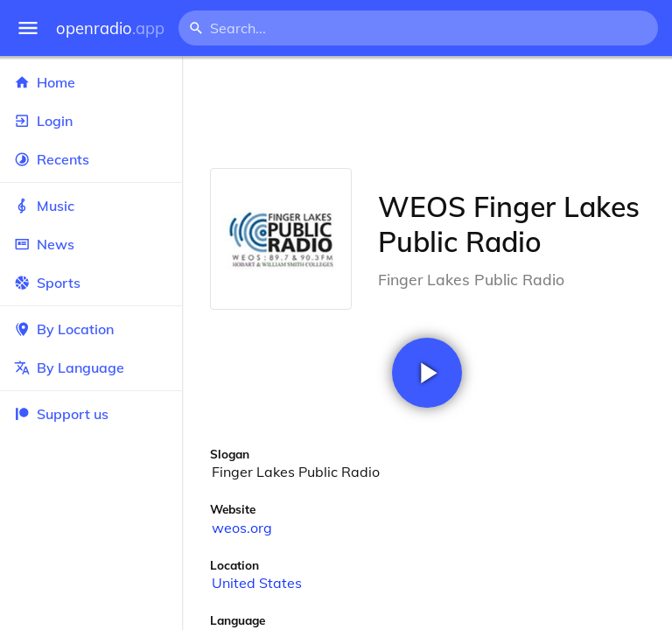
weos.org (242, 528)
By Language (91, 367)
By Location (91, 329)
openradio (110, 28)
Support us (61, 414)
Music (91, 206)
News (91, 244)
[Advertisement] (427, 112)
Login (91, 121)
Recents (91, 159)
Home (91, 82)
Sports (91, 283)
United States (257, 583)
